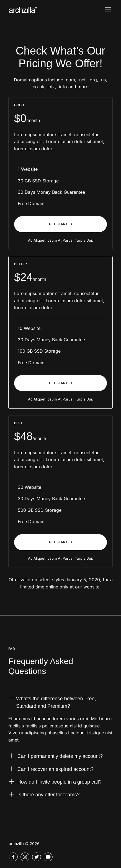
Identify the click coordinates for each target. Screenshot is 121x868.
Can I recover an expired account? (56, 770)
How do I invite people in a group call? (60, 783)
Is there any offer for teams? (49, 796)
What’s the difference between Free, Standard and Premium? (56, 703)
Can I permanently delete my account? (60, 757)
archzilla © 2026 (24, 844)
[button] (60, 706)
